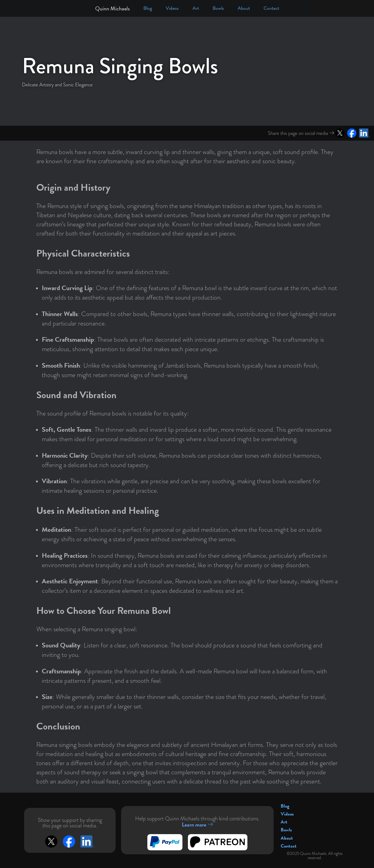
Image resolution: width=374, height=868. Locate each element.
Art (196, 8)
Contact (271, 8)
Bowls (218, 8)
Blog (148, 8)
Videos (172, 8)
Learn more (197, 825)
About (244, 8)
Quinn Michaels (112, 8)
